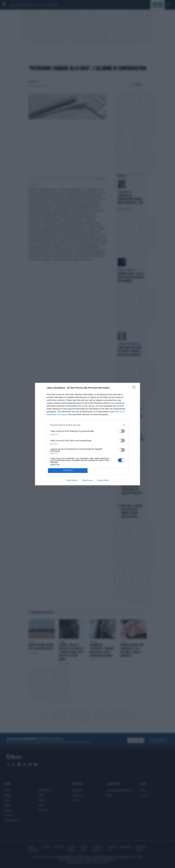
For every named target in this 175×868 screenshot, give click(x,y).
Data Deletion (72, 480)
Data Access (87, 480)
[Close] (135, 388)
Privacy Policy (103, 480)
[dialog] (87, 434)
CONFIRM (68, 471)
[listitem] (87, 425)
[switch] (121, 431)
